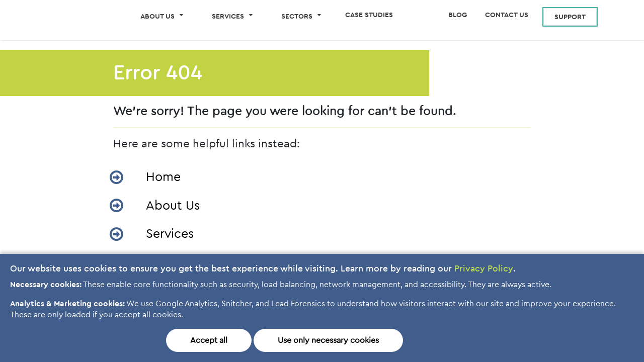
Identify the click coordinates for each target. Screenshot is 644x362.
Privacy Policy (484, 269)
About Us (173, 208)
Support (570, 17)
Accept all (209, 340)
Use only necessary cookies (328, 340)
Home (163, 180)
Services (170, 237)
